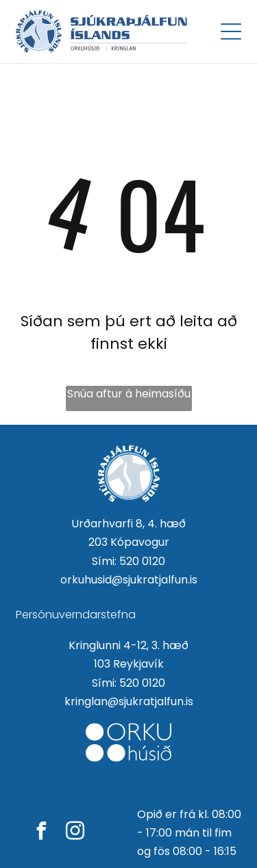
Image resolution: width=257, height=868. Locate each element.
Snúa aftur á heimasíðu (129, 394)
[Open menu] (231, 31)
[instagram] (75, 833)
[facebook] (42, 833)
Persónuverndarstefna (76, 615)
